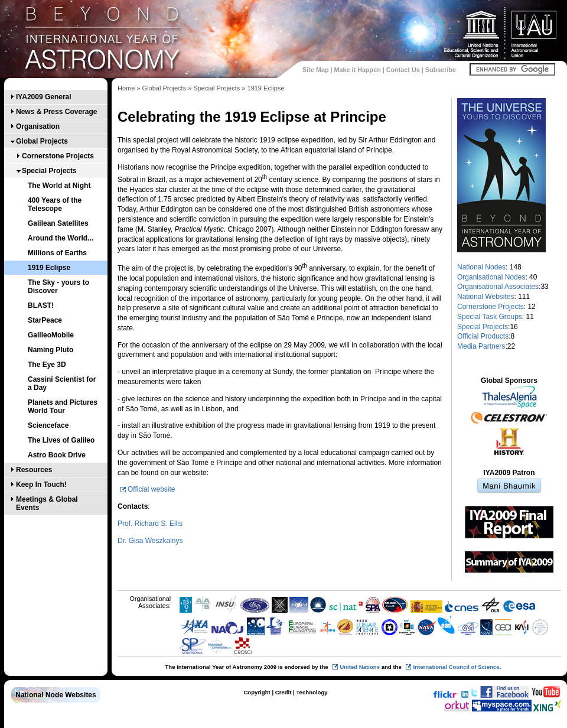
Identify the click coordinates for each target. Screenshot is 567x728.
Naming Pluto (50, 350)
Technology (312, 692)
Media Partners (481, 346)
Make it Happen (358, 70)
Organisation (38, 126)
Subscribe (441, 70)
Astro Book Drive (57, 455)
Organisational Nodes (491, 277)
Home (126, 88)
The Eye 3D (47, 365)
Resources (34, 470)
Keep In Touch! (41, 485)
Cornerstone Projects (58, 156)
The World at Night (59, 186)
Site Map (315, 70)
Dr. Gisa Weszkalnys (150, 541)
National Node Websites (56, 695)
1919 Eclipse (49, 268)
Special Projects (49, 171)
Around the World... (61, 238)
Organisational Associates (498, 287)
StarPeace (45, 320)
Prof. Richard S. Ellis (150, 524)
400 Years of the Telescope (55, 204)
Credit (283, 692)
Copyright (257, 692)
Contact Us (403, 70)
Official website (151, 489)
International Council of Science (456, 667)
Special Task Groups (490, 317)
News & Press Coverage (56, 112)
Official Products (483, 336)
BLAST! (41, 305)
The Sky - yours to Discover (58, 287)
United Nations (360, 667)
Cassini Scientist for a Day (62, 383)
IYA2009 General (44, 97)
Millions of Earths (57, 253)
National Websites (486, 297)
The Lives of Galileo (61, 440)
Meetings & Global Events (47, 503)
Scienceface (48, 425)
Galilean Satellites (58, 223)
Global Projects (42, 141)
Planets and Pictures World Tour (63, 407)
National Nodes (481, 267)
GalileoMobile (51, 335)
